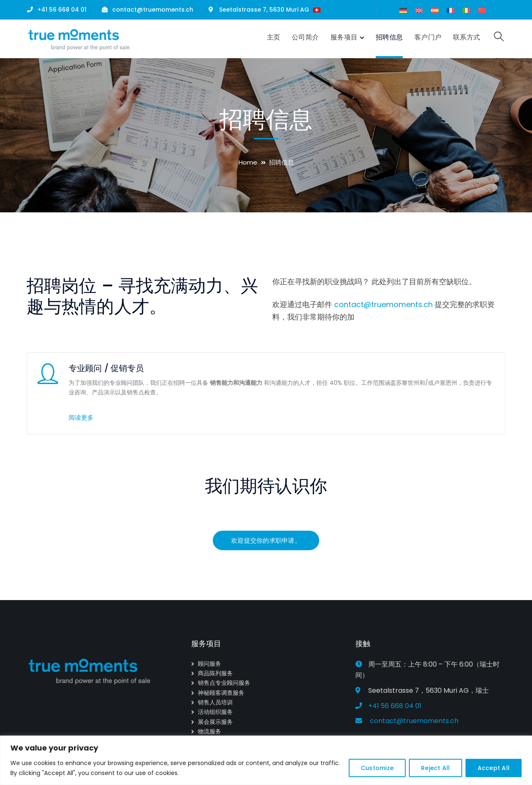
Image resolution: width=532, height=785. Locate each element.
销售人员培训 (215, 702)
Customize (377, 768)
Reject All (436, 768)
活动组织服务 (215, 712)
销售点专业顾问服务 (224, 683)
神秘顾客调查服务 (221, 693)
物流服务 (209, 731)
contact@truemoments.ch (153, 10)
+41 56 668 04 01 (62, 10)
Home (248, 162)
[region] (266, 760)
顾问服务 (209, 664)
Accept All (494, 768)
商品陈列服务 (215, 673)
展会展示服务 (215, 722)
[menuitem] (403, 10)
